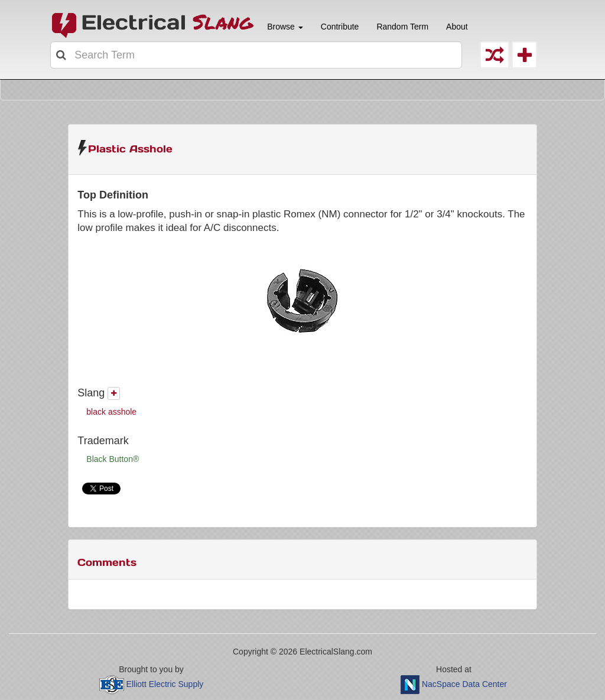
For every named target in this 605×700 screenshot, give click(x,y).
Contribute (340, 27)
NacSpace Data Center (464, 683)
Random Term (402, 27)
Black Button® (113, 459)
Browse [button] (284, 27)
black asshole (111, 412)
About (457, 27)
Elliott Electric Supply (165, 683)
